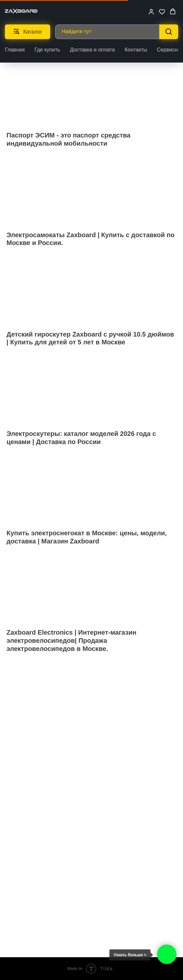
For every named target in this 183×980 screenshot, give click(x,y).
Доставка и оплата (92, 50)
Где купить (47, 50)
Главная (15, 50)
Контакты (136, 50)
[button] (151, 12)
